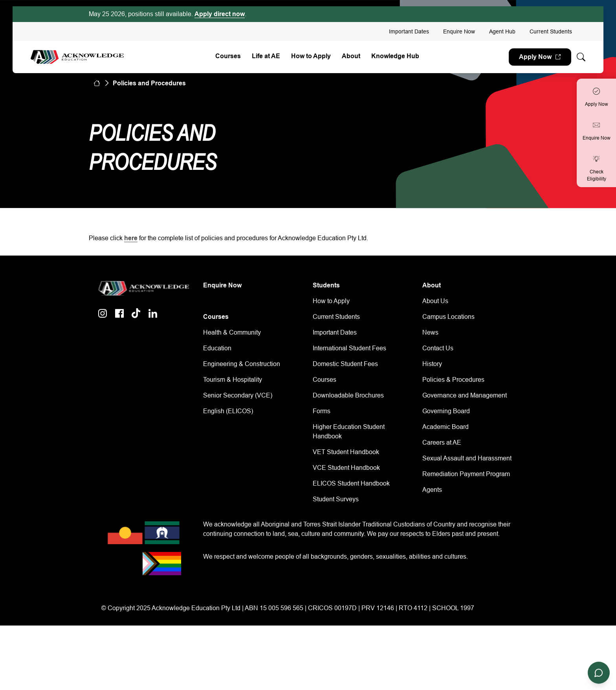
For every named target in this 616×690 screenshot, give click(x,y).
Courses (228, 56)
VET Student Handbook (346, 452)
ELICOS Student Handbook (351, 483)
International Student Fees (349, 348)
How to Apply (311, 56)
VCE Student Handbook (346, 468)
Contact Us (438, 348)
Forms (322, 411)
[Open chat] (599, 673)
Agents (432, 490)
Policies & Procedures (453, 380)
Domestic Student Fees (345, 364)
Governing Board (446, 411)
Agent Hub (502, 31)
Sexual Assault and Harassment (467, 458)
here (131, 238)
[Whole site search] (581, 57)
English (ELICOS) (228, 411)
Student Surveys (336, 499)
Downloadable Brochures (348, 395)
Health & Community (232, 332)
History (432, 364)
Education (217, 348)
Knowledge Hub (395, 56)
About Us (435, 301)
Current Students (551, 31)
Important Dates (409, 31)
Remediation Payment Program (466, 474)
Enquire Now (459, 31)
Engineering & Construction (242, 364)
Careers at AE (442, 443)
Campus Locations (448, 317)
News (430, 332)
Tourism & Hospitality (233, 380)
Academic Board (445, 427)
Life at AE (266, 56)
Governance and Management (465, 395)
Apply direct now (220, 14)
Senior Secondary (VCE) (238, 395)
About (351, 56)
